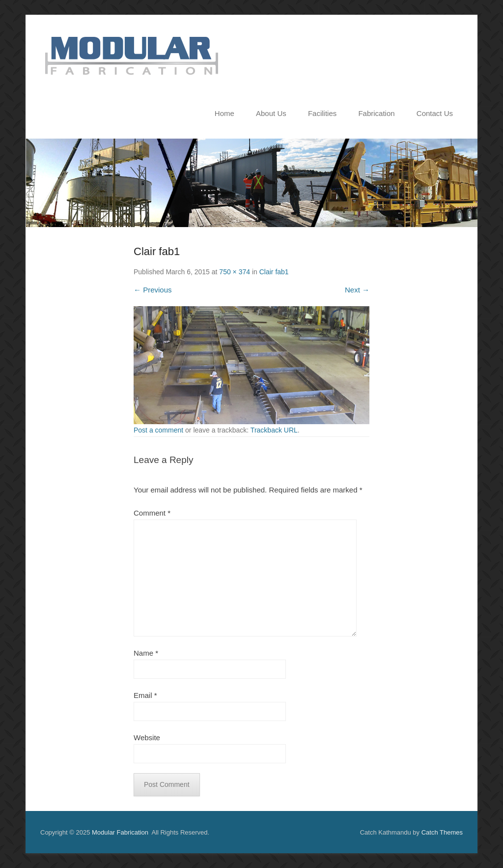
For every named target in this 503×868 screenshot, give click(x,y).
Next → (357, 290)
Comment (152, 513)
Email (145, 695)
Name (146, 653)
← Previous (153, 290)
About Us (271, 113)
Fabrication (376, 113)
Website (147, 738)
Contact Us (435, 113)
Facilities (322, 113)
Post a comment (158, 430)
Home (224, 113)
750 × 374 (235, 272)
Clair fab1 (274, 272)
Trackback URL (274, 430)
